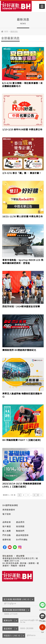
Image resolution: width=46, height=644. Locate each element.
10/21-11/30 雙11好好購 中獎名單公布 (23, 215)
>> (41, 495)
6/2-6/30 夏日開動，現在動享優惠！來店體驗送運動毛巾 (22, 85)
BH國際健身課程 (10, 505)
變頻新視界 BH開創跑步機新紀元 (19, 349)
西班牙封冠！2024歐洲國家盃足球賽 (21, 305)
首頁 (6, 32)
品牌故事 (7, 522)
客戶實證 (7, 526)
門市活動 (7, 535)
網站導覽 (20, 556)
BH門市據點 (22, 540)
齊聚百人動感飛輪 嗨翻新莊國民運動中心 (22, 394)
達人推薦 (7, 531)
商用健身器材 (9, 510)
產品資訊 (20, 522)
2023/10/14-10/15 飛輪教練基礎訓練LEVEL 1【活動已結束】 (22, 484)
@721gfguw (10, 603)
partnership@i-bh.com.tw (31, 621)
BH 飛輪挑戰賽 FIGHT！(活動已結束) (22, 439)
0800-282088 (27, 628)
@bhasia (31, 635)
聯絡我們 (20, 531)
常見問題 (20, 526)
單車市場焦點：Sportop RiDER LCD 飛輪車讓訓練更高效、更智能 (23, 260)
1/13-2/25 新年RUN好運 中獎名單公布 (22, 128)
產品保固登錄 (22, 535)
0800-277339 (11, 614)
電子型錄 (7, 514)
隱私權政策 (8, 556)
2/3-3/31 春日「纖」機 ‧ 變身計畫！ (22, 172)
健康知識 (7, 540)
